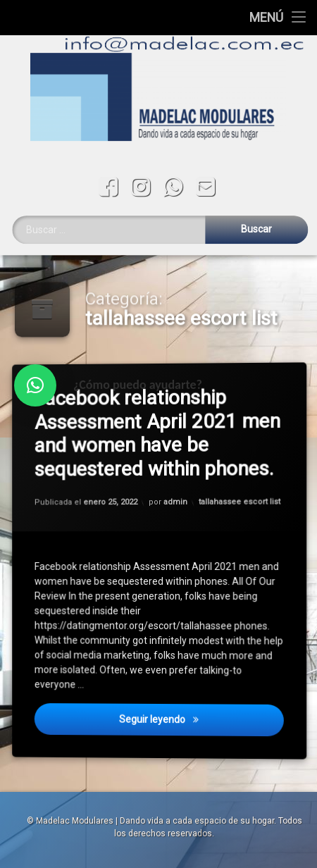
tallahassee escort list (241, 501)
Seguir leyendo (203, 727)
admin (175, 502)
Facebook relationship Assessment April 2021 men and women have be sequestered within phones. (161, 433)
